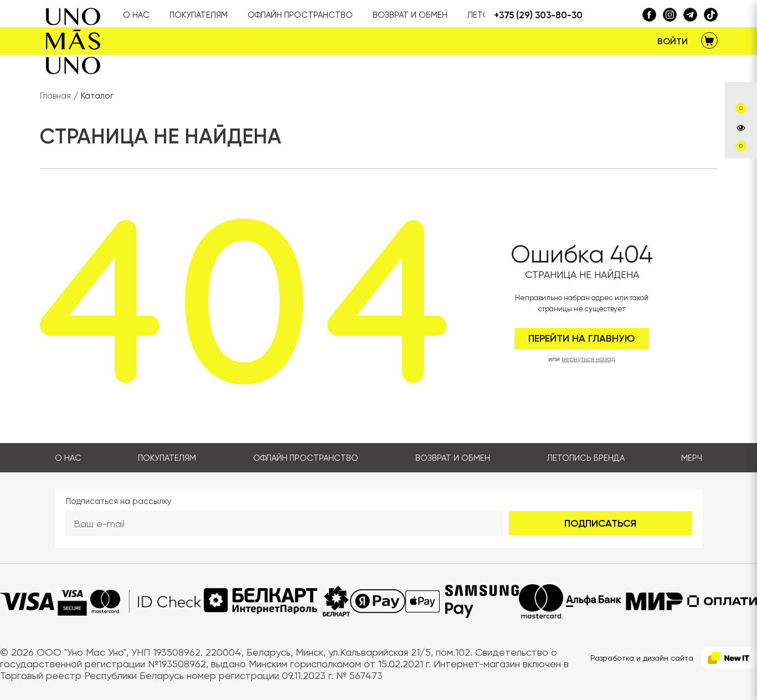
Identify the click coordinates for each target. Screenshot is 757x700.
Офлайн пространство (306, 458)
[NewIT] (729, 658)
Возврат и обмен (453, 458)
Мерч (692, 458)
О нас (68, 458)
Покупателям (167, 458)
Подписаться (600, 523)
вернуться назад (588, 359)
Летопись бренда (586, 458)
